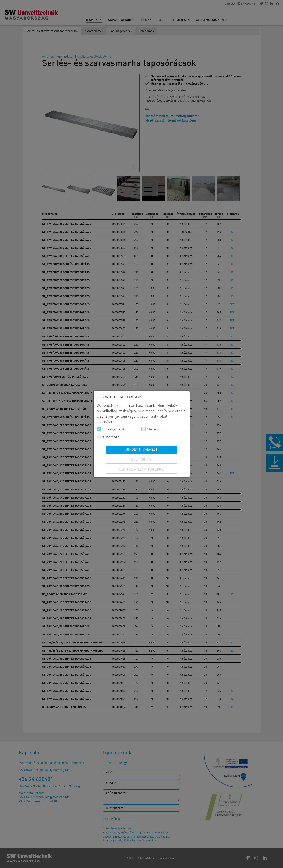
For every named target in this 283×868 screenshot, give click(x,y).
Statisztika (151, 429)
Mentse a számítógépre (141, 469)
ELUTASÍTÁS (141, 460)
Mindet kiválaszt (142, 450)
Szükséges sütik (111, 429)
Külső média (108, 437)
